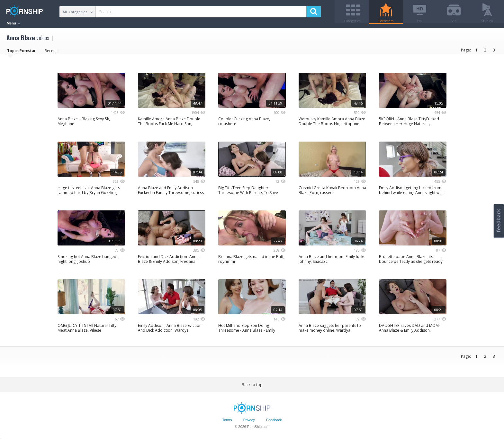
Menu (14, 23)
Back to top (252, 387)
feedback (499, 221)
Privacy (249, 422)
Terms (227, 422)
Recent (51, 53)
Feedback (274, 422)
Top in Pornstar (21, 53)
